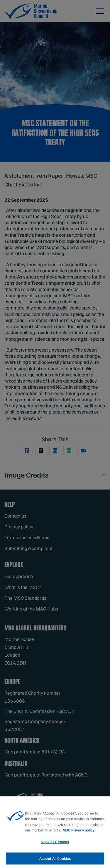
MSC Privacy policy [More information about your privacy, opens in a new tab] (78, 833)
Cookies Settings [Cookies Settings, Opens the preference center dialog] (55, 844)
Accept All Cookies (55, 861)
